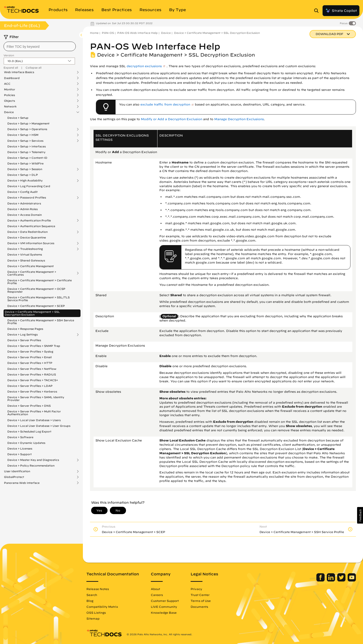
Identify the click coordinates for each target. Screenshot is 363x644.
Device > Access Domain (25, 215)
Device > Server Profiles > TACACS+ (33, 380)
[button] (360, 515)
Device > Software (20, 437)
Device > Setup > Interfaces (27, 146)
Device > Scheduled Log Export (29, 431)
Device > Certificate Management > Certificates (32, 273)
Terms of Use (201, 601)
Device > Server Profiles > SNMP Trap (34, 346)
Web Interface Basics (19, 72)
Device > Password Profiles (27, 198)
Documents (199, 607)
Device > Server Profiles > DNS (29, 406)
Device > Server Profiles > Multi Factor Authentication (34, 413)
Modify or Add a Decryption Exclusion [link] (172, 119)
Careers (157, 595)
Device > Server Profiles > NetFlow (32, 369)
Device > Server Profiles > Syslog (30, 351)
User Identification (17, 471)
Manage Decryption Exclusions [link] (239, 119)
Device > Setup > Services (25, 141)
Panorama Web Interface (22, 483)
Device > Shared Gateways (26, 260)
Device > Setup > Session (25, 169)
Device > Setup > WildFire (25, 163)
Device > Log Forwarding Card (29, 186)
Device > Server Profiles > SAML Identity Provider (36, 399)
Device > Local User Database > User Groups (39, 426)
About (155, 589)
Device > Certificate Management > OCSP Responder (36, 290)
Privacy (196, 589)
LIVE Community (164, 607)
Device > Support (20, 454)
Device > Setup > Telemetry (26, 152)
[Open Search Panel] (318, 11)
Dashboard (12, 78)
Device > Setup (18, 118)
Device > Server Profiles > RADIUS (32, 374)
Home (94, 33)
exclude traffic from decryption (165, 104)
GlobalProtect (14, 477)
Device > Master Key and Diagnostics (33, 460)
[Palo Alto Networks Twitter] (342, 580)
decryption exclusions (144, 66)
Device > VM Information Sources (31, 243)
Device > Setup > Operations (27, 129)
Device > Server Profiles (24, 340)
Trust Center (200, 595)
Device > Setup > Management (28, 123)
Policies (9, 95)
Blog (90, 601)
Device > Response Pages (25, 329)
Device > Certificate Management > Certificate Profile (40, 282)
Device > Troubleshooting (25, 249)
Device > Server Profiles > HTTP (30, 363)
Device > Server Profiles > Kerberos (32, 391)
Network (10, 106)
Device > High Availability (25, 181)
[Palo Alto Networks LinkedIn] (331, 580)
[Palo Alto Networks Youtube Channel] (352, 580)
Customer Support (165, 601)
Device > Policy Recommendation (31, 465)
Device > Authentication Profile (29, 221)
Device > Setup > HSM (23, 135)
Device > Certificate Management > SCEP (36, 306)
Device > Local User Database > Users (34, 420)
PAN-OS (108, 33)
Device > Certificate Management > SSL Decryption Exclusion (32, 313)
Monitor (10, 89)
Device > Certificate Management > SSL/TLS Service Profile (38, 299)
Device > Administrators (24, 203)
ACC (7, 84)
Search (92, 595)
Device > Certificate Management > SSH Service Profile (41, 322)
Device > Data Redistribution (27, 232)
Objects (9, 101)
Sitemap (93, 618)
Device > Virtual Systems (25, 254)
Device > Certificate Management (31, 266)
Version (9, 55)
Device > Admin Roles (22, 209)
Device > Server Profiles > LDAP (30, 386)
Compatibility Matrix (102, 607)
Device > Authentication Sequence (31, 226)
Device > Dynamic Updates (26, 443)
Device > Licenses (20, 448)
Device (9, 112)
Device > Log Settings (22, 335)
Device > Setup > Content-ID (27, 158)
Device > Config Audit (22, 192)
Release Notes (98, 589)
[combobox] (40, 46)
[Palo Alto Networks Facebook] (321, 580)
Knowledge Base (164, 613)
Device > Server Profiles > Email (29, 357)
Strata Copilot (341, 11)
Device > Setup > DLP (23, 175)
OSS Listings (96, 613)
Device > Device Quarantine (27, 237)
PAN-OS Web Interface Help (137, 33)
